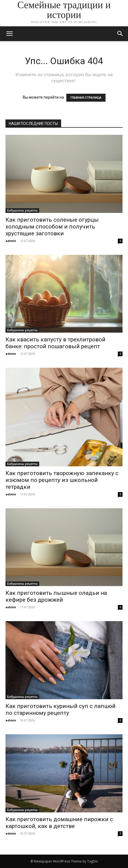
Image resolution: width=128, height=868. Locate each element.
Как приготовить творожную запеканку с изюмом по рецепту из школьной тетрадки (62, 480)
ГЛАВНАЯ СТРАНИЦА (86, 98)
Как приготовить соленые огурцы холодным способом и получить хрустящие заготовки (52, 227)
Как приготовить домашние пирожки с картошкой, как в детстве (59, 823)
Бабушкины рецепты (22, 210)
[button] (120, 34)
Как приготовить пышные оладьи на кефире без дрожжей (56, 596)
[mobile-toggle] (9, 34)
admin (11, 241)
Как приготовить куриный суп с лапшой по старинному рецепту (61, 709)
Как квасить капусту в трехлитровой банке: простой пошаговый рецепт (56, 343)
